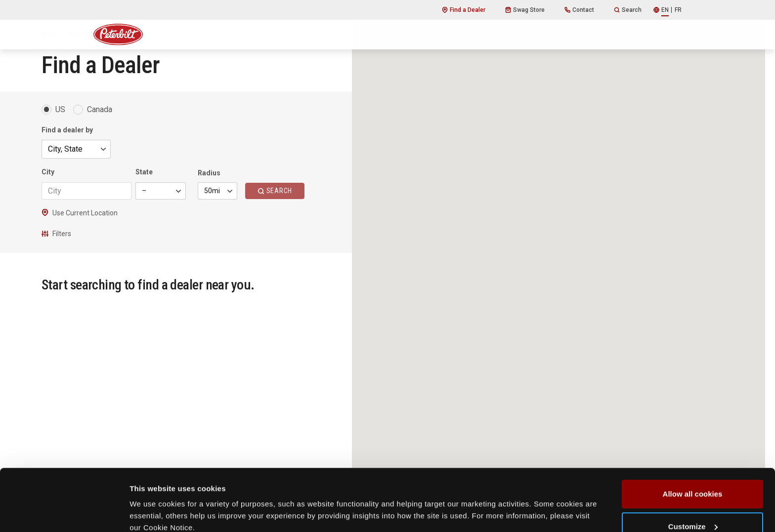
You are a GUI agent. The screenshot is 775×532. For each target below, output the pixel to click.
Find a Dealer (464, 10)
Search (628, 10)
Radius (209, 173)
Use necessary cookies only (692, 506)
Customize (693, 473)
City (48, 172)
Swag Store (525, 10)
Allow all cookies (693, 441)
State (144, 172)
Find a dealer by (67, 130)
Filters (56, 234)
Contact (579, 10)
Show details (152, 502)
